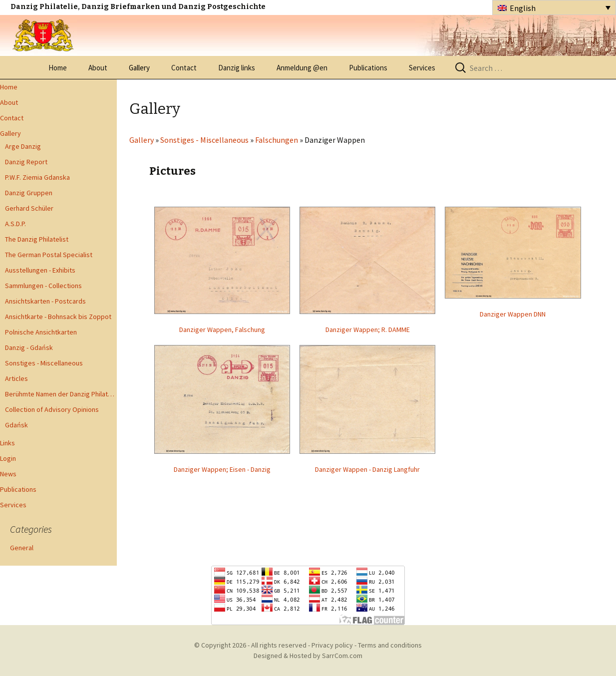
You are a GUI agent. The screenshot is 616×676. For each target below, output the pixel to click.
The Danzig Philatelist (37, 239)
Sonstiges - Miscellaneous (44, 363)
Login (8, 458)
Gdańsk (16, 425)
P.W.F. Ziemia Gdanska (37, 177)
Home (58, 68)
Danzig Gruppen (29, 193)
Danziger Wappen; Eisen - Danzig (222, 469)
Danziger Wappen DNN (513, 314)
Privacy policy (332, 645)
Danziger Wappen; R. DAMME (368, 330)
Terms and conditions (390, 645)
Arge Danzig (23, 146)
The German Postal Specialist (49, 255)
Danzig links (237, 68)
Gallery (139, 68)
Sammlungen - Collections (43, 286)
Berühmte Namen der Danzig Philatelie (61, 394)
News (8, 474)
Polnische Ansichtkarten (41, 332)
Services (422, 68)
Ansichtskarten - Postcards (45, 301)
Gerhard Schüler (29, 208)
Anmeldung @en (302, 68)
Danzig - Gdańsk (29, 347)
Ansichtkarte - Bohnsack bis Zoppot (58, 317)
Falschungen (277, 140)
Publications (368, 68)
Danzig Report (26, 162)
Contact (184, 68)
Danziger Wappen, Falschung (222, 330)
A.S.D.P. (15, 224)
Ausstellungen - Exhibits (40, 270)
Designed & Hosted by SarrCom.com (308, 656)
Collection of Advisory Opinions (52, 409)
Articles (16, 378)
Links (7, 443)
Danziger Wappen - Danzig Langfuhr (367, 469)
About (98, 68)
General (22, 548)
